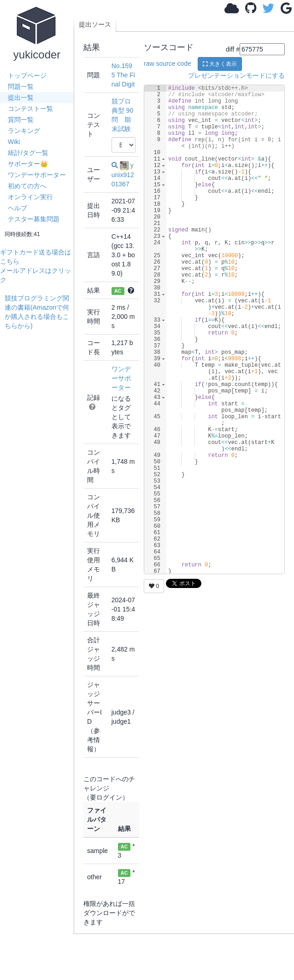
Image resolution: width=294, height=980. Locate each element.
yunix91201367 (123, 175)
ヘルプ (18, 208)
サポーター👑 (28, 164)
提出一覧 (21, 98)
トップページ (27, 75)
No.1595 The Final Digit (123, 75)
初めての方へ (27, 186)
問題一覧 (21, 86)
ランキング (24, 131)
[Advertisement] (39, 468)
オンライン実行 (30, 197)
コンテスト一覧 (30, 109)
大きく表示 (220, 64)
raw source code (168, 63)
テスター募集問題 (34, 219)
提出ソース (95, 24)
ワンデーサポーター (37, 175)
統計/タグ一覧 (28, 153)
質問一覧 (21, 120)
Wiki (14, 142)
